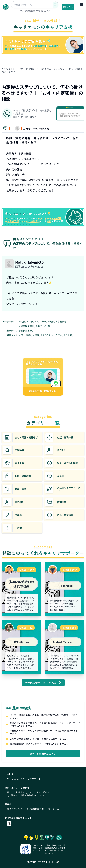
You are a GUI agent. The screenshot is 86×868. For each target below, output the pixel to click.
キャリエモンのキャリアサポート (24, 779)
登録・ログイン (68, 7)
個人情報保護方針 (35, 809)
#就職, (23, 322)
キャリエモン (8, 69)
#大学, (52, 322)
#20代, (31, 322)
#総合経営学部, (27, 326)
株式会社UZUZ (14, 809)
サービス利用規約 (16, 792)
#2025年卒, (41, 322)
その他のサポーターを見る (43, 683)
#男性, (40, 326)
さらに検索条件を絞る (35, 11)
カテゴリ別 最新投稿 (43, 754)
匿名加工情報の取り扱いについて (28, 795)
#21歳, (48, 326)
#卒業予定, (62, 322)
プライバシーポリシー (40, 792)
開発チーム (54, 809)
